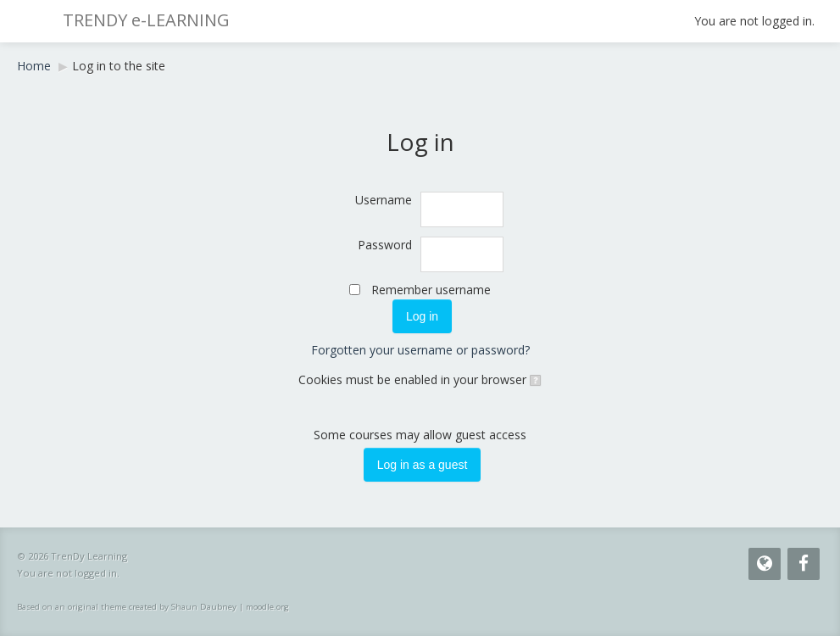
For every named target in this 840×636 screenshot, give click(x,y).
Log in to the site (119, 66)
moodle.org (267, 607)
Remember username (431, 290)
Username (384, 200)
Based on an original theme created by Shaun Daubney (127, 607)
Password (385, 245)
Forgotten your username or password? (420, 350)
